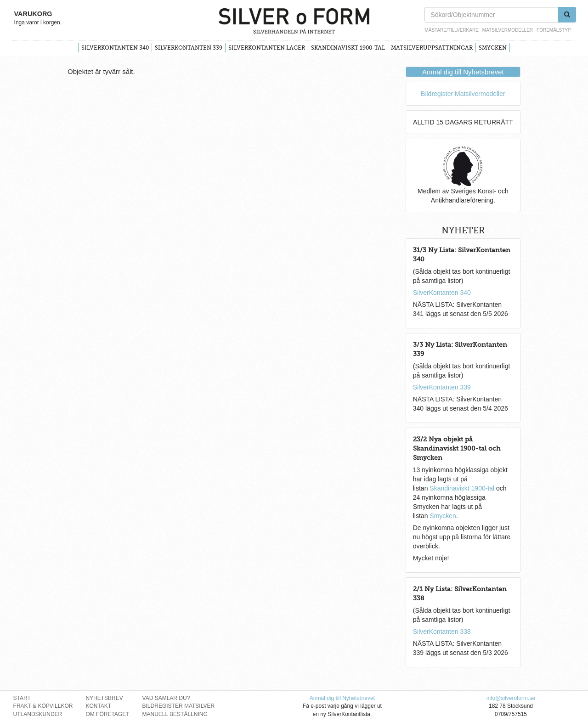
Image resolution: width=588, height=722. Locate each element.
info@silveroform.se (511, 698)
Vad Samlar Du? (166, 698)
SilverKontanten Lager (267, 48)
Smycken (493, 48)
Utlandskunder (38, 714)
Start (22, 698)
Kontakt (98, 706)
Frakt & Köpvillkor (43, 706)
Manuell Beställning (175, 714)
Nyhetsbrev (104, 698)
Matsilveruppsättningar (432, 48)
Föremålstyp (554, 30)
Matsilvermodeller (508, 30)
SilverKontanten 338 (442, 632)
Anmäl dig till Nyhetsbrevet (463, 72)
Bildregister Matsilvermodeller (463, 94)
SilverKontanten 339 (189, 48)
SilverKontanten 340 (115, 48)
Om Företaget (107, 714)
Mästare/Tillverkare (451, 30)
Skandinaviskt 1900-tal (348, 48)
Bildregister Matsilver (179, 706)
